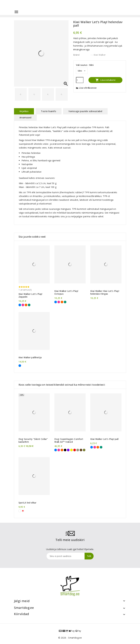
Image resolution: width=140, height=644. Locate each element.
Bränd (76, 55)
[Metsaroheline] (84, 450)
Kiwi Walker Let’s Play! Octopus (66, 292)
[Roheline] (29, 305)
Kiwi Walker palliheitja (30, 357)
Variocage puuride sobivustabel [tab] (85, 111)
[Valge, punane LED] (23, 511)
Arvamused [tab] (25, 117)
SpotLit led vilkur (27, 503)
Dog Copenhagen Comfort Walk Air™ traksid (69, 440)
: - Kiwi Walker (98, 55)
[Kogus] (80, 80)
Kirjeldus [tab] (24, 111)
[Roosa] (23, 305)
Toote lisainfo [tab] (49, 111)
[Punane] (75, 450)
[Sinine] (20, 305)
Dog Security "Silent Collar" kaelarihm (33, 440)
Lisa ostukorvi (105, 80)
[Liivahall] (78, 450)
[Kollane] (71, 450)
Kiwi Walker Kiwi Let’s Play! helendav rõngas (105, 292)
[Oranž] (26, 305)
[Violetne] (68, 450)
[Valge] (20, 511)
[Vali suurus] (82, 71)
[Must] (65, 450)
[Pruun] (81, 450)
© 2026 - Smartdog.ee (70, 638)
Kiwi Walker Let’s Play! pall (104, 439)
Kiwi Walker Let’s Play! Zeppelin (30, 295)
